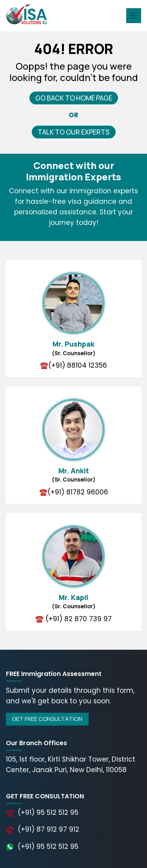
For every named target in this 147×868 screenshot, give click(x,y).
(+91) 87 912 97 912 (48, 829)
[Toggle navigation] (134, 16)
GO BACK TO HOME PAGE (74, 98)
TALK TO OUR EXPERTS (74, 132)
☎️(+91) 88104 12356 (73, 365)
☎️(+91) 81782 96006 (74, 492)
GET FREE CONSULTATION (47, 719)
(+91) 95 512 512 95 (48, 812)
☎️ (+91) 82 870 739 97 (73, 619)
